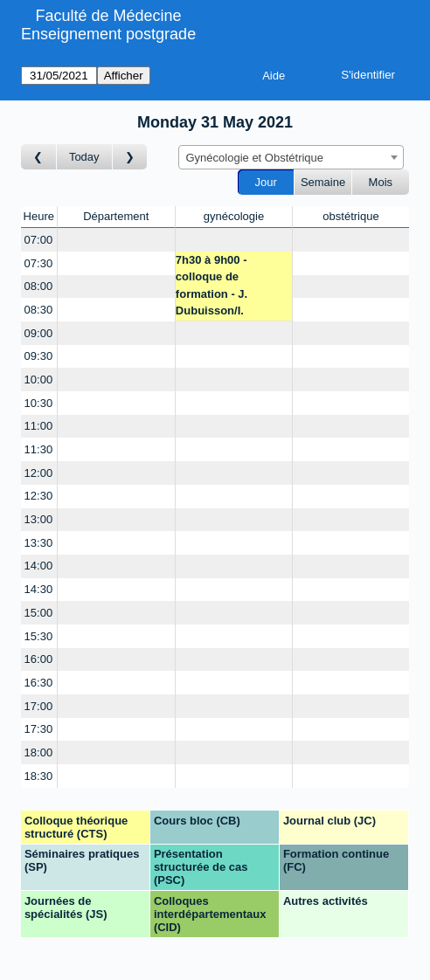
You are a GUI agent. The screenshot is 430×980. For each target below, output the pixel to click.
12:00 (39, 473)
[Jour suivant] (130, 157)
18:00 (39, 752)
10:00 (39, 380)
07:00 (39, 240)
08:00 (39, 286)
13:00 (39, 519)
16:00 (39, 659)
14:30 (39, 589)
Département (116, 216)
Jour (266, 182)
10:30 (39, 403)
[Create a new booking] (116, 240)
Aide (274, 76)
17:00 (39, 706)
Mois (381, 182)
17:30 (39, 729)
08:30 (39, 310)
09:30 (39, 356)
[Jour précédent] (39, 157)
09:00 (39, 333)
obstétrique (350, 216)
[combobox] (291, 157)
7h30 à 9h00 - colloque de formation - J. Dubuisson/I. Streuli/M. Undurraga (232, 287)
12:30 (39, 496)
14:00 (39, 566)
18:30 (39, 776)
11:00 (39, 426)
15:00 (39, 613)
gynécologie (234, 216)
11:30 (39, 449)
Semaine (323, 182)
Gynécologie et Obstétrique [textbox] (255, 158)
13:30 (39, 543)
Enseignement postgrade (108, 34)
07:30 (39, 263)
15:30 (39, 636)
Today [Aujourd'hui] (84, 157)
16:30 (39, 683)
